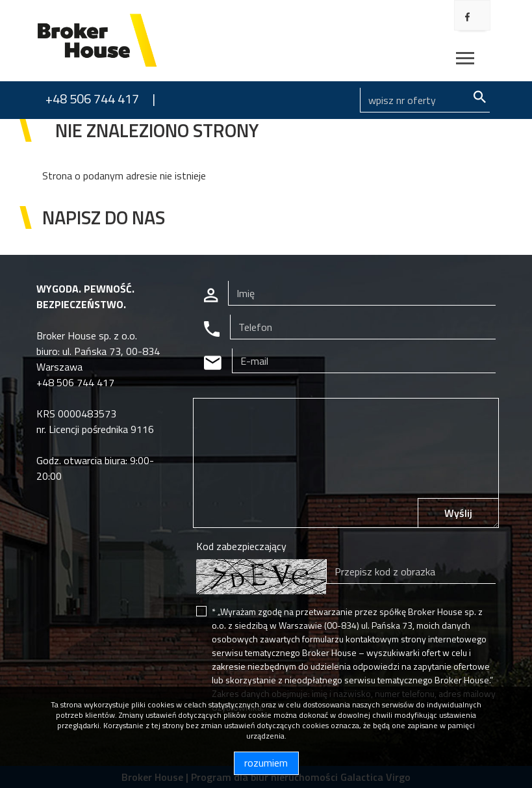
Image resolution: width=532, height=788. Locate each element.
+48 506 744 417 (92, 98)
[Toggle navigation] (465, 60)
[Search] (425, 100)
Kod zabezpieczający (241, 546)
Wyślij (458, 513)
